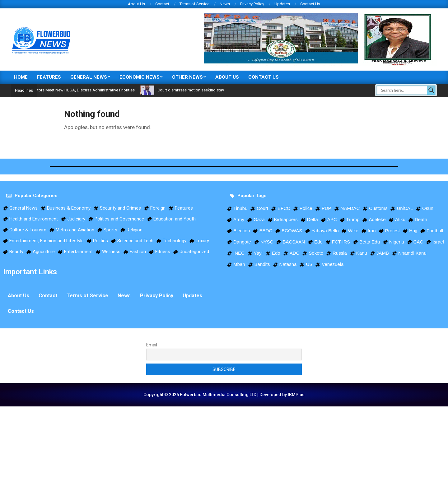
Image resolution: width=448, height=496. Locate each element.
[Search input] (403, 90)
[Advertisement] (187, 450)
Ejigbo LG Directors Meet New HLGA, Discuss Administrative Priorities (82, 90)
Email (152, 345)
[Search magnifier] (431, 90)
